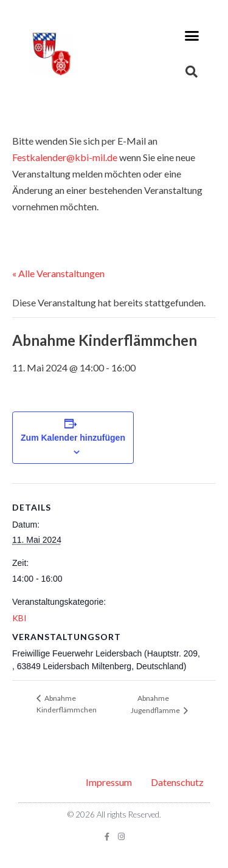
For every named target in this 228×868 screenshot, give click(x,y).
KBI (19, 618)
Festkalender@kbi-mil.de (65, 157)
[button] (192, 36)
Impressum (109, 782)
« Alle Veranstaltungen (58, 273)
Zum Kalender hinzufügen (73, 438)
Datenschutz (177, 782)
